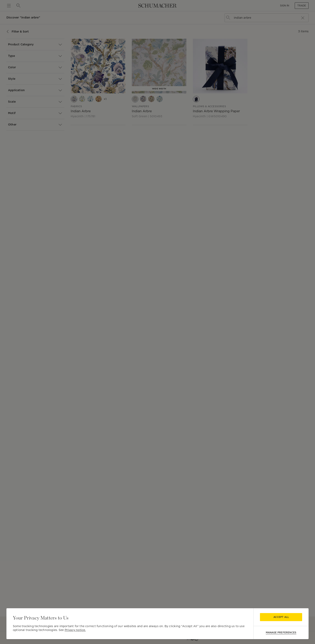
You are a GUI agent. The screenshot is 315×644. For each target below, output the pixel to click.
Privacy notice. (75, 630)
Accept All (281, 617)
